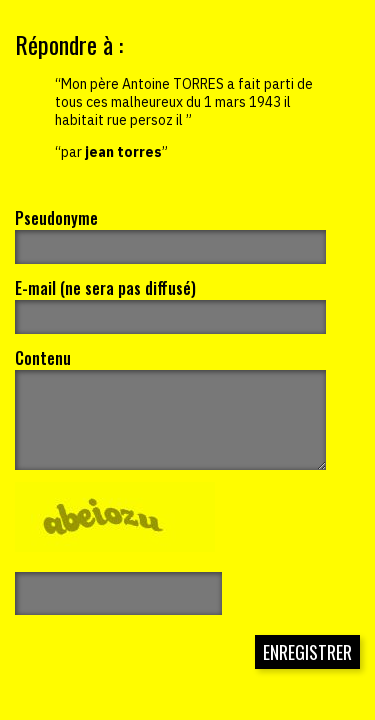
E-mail (105, 288)
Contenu (43, 358)
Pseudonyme (56, 218)
